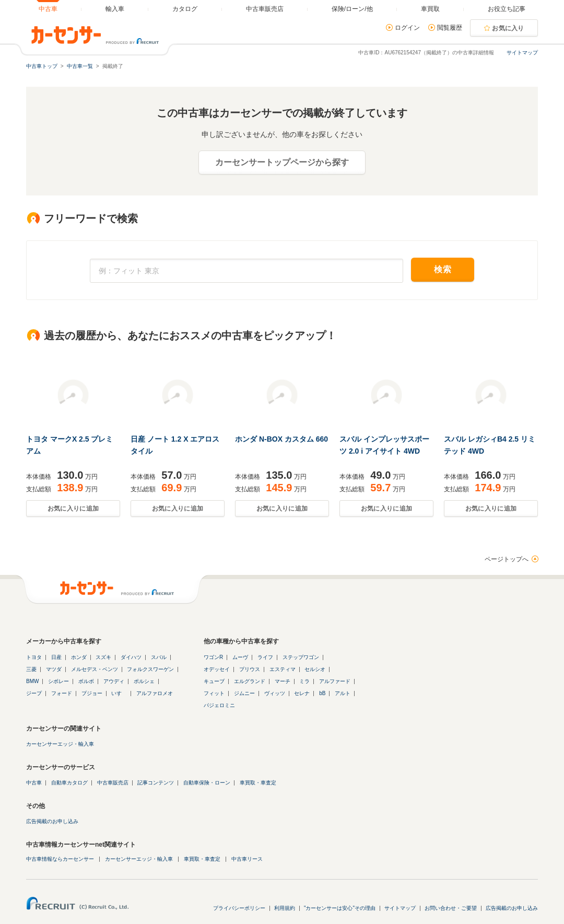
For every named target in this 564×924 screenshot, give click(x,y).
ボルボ (86, 681)
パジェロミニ (219, 705)
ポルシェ (144, 681)
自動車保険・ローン (207, 783)
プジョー (92, 693)
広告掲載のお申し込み (52, 821)
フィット (214, 693)
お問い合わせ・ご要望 (451, 908)
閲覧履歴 (450, 28)
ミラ (304, 681)
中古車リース (247, 859)
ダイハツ (131, 657)
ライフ (265, 657)
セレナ (302, 693)
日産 (56, 657)
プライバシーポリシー (239, 908)
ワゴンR (213, 657)
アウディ (114, 681)
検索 (443, 269)
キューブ (214, 681)
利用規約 (285, 908)
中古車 (34, 783)
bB (322, 693)
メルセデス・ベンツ (95, 669)
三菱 (31, 669)
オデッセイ (217, 669)
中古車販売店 (113, 783)
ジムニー (244, 693)
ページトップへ (507, 559)
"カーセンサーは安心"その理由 (340, 908)
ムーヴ (240, 657)
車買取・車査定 (258, 783)
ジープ (34, 693)
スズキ (103, 657)
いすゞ (119, 693)
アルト (343, 693)
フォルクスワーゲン (150, 669)
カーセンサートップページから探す (282, 162)
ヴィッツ (275, 693)
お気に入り (508, 28)
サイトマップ (522, 53)
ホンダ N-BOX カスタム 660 (281, 439)
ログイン (407, 28)
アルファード (335, 681)
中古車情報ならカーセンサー (60, 859)
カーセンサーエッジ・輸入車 (60, 744)
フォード (62, 693)
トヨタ (34, 657)
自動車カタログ (69, 783)
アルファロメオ (155, 693)
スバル (159, 657)
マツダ (54, 669)
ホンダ (79, 657)
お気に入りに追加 (73, 509)
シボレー (58, 681)
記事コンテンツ (156, 783)
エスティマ (283, 669)
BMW (32, 681)
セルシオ (315, 669)
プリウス (250, 669)
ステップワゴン (301, 657)
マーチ (283, 681)
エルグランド (250, 681)
